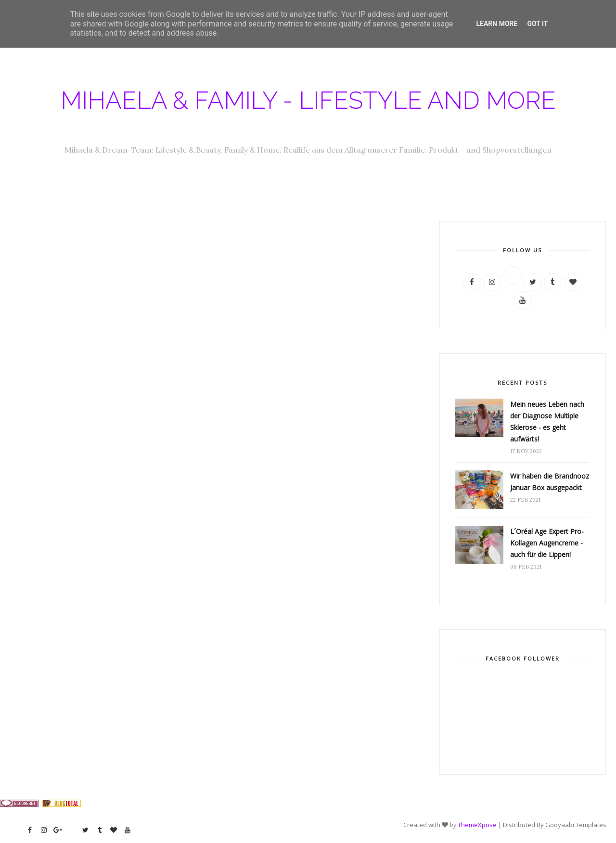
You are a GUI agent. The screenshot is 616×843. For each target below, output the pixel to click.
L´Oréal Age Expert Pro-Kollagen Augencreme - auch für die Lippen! (547, 543)
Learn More (497, 24)
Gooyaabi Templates (576, 825)
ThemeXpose (477, 825)
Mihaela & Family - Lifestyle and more (308, 100)
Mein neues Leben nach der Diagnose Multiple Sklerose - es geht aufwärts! (547, 421)
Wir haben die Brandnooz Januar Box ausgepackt (550, 482)
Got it (537, 24)
